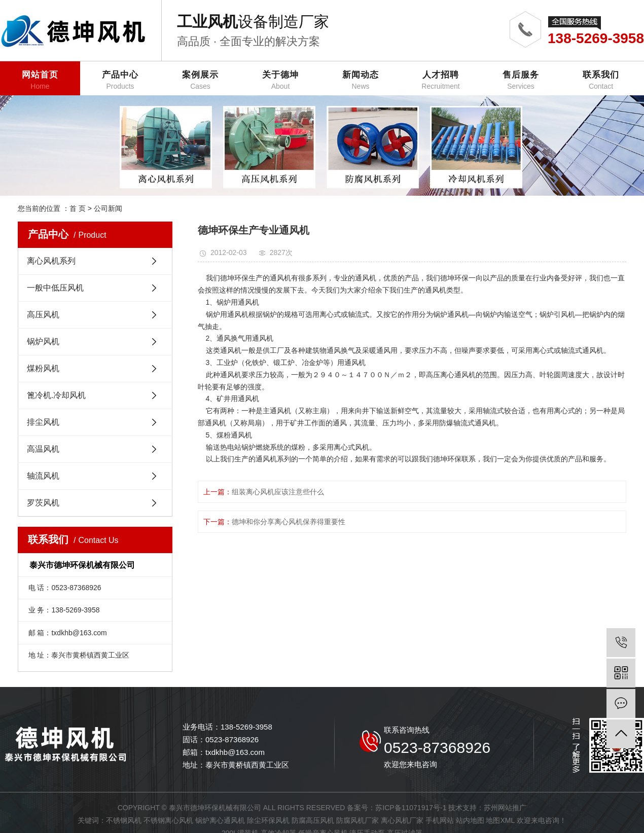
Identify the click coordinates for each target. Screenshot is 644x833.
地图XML (500, 820)
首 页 (78, 208)
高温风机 (43, 449)
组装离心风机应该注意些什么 (278, 492)
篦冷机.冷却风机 (56, 395)
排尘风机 (43, 422)
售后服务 (521, 80)
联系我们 (601, 80)
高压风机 (43, 315)
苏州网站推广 (505, 808)
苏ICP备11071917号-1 (411, 808)
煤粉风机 (43, 368)
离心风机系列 (51, 261)
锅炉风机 (43, 341)
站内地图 (470, 820)
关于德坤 (280, 80)
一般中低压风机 (55, 288)
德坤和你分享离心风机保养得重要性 (289, 522)
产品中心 (120, 80)
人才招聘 (441, 80)
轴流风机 (43, 476)
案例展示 (200, 80)
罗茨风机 (43, 503)
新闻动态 (361, 80)
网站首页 (40, 80)
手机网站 (440, 820)
